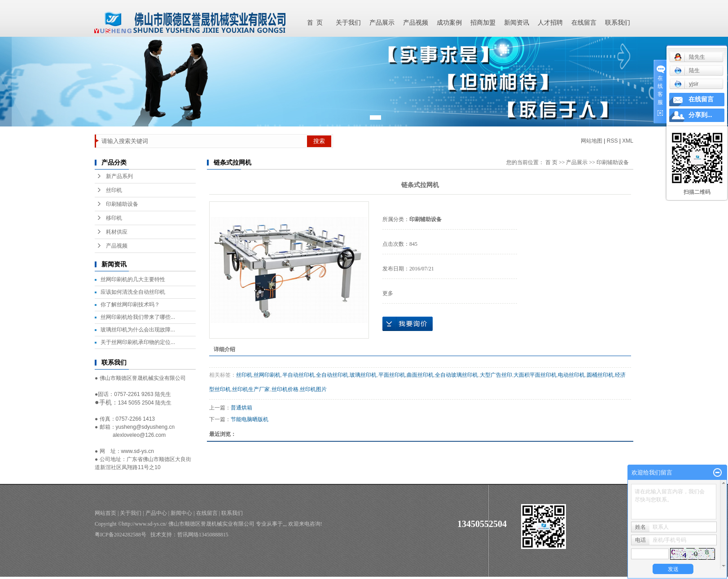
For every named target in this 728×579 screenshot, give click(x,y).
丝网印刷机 (267, 375)
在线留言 (584, 23)
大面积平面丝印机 (535, 375)
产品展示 (382, 23)
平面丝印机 (392, 375)
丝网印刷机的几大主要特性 (133, 279)
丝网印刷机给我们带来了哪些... (138, 317)
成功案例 (449, 23)
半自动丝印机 (298, 375)
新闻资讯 (517, 23)
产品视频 (416, 23)
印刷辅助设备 (122, 204)
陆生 (687, 70)
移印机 (114, 218)
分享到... (700, 115)
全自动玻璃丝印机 (456, 375)
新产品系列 (119, 176)
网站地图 (592, 141)
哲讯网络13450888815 (203, 535)
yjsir (686, 84)
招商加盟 (483, 23)
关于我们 (348, 23)
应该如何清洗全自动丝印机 (133, 292)
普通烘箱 (241, 408)
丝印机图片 (313, 389)
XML (628, 141)
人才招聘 (550, 23)
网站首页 (105, 513)
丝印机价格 (285, 389)
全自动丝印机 (332, 375)
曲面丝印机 (420, 375)
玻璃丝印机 (363, 375)
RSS (612, 141)
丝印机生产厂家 (251, 389)
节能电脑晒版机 (250, 419)
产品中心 (156, 513)
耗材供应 (117, 232)
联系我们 (618, 23)
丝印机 (114, 190)
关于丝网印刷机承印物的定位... (138, 342)
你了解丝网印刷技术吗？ (130, 305)
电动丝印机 (571, 375)
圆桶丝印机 (600, 375)
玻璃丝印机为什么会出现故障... (138, 330)
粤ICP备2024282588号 (121, 535)
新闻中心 (181, 513)
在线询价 (408, 324)
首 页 (315, 23)
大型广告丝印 (496, 375)
